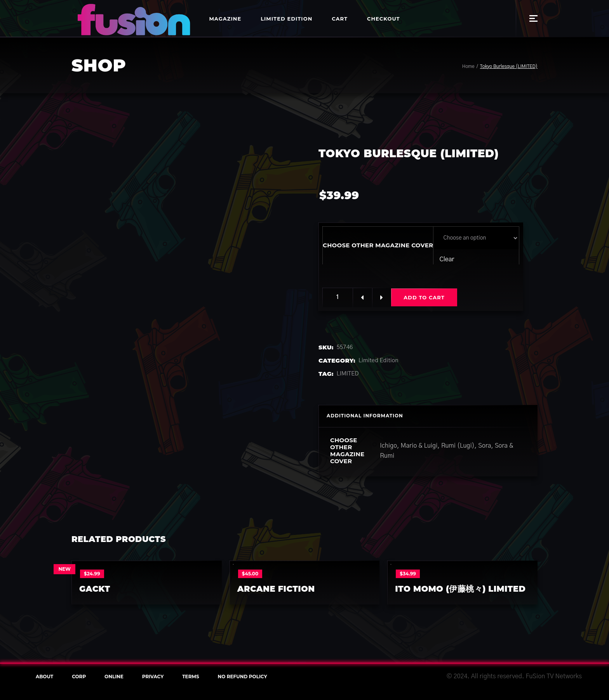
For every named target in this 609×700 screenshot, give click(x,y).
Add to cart (425, 297)
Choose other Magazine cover (378, 245)
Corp (79, 677)
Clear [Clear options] (447, 259)
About (44, 677)
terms (191, 677)
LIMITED (348, 374)
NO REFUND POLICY (243, 677)
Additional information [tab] (365, 416)
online (114, 677)
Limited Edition (378, 360)
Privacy (153, 677)
